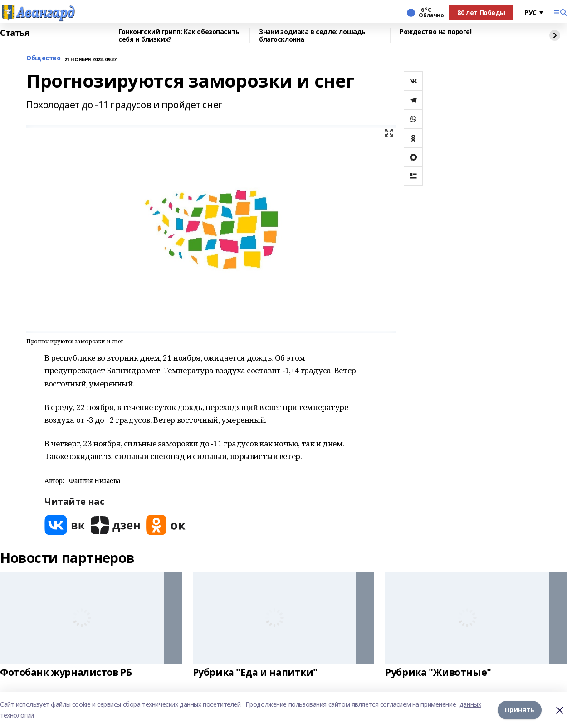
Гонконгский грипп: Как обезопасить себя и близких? (179, 36)
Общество (44, 58)
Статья (15, 33)
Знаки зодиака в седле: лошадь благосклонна (312, 36)
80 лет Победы (481, 12)
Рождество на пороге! (436, 32)
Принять (520, 710)
